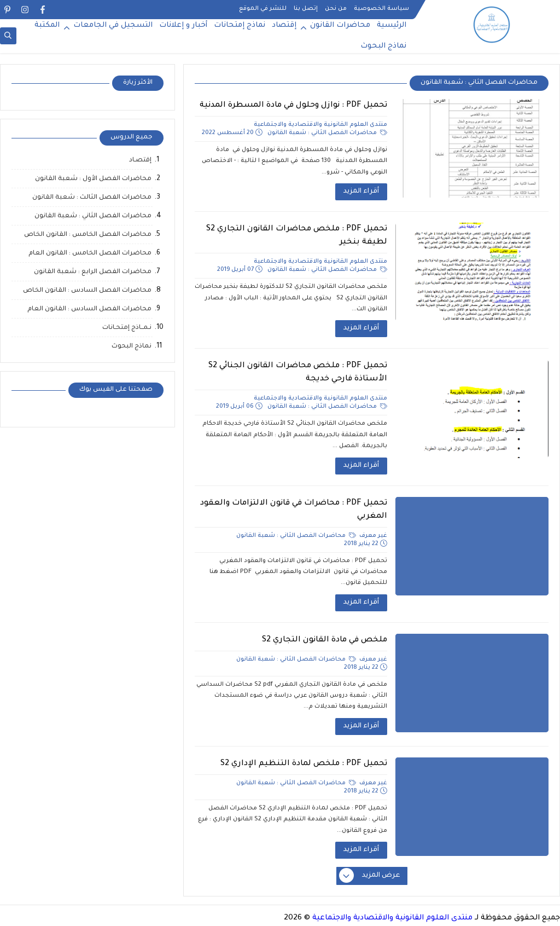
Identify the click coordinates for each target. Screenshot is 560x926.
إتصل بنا (306, 9)
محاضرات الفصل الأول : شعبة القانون (93, 179)
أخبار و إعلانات (183, 25)
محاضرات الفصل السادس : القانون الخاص (87, 291)
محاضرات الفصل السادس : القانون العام (89, 309)
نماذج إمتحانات (240, 25)
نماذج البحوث (383, 46)
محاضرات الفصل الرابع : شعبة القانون (93, 272)
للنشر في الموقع (263, 9)
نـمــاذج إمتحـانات (127, 328)
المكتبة (47, 25)
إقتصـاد (140, 161)
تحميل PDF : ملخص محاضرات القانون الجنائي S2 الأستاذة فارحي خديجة (298, 373)
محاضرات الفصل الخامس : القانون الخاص (88, 235)
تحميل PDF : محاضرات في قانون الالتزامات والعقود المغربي (294, 510)
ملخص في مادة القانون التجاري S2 (325, 640)
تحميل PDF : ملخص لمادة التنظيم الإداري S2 (304, 764)
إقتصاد (284, 25)
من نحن (336, 9)
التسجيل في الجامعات (113, 25)
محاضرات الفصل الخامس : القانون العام (90, 254)
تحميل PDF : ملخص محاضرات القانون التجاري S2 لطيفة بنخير (297, 236)
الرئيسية (392, 25)
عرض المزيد (370, 876)
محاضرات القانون (340, 25)
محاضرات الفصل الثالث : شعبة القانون (92, 198)
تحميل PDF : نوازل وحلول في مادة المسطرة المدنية (293, 106)
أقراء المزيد (361, 192)
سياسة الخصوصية (381, 9)
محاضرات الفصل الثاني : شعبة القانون (327, 133)
